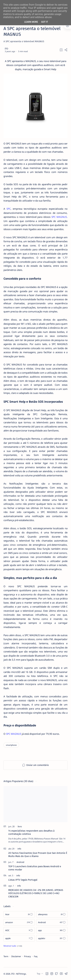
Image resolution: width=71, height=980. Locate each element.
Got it (44, 22)
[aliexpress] (52, 914)
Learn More (31, 22)
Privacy (27, 956)
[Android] (20, 862)
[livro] (20, 826)
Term (6, 956)
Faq (36, 956)
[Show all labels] (13, 946)
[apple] (19, 938)
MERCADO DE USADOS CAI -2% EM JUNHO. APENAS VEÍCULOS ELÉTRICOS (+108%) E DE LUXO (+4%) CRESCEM (36, 893)
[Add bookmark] (61, 50)
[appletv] (52, 938)
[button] (47, 974)
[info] (19, 849)
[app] (52, 930)
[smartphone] (11, 745)
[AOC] (19, 930)
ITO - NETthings (19, 974)
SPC (9, 209)
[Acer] (19, 914)
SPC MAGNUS (59, 217)
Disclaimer (16, 956)
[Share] (66, 50)
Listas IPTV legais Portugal (23, 880)
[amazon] (19, 922)
